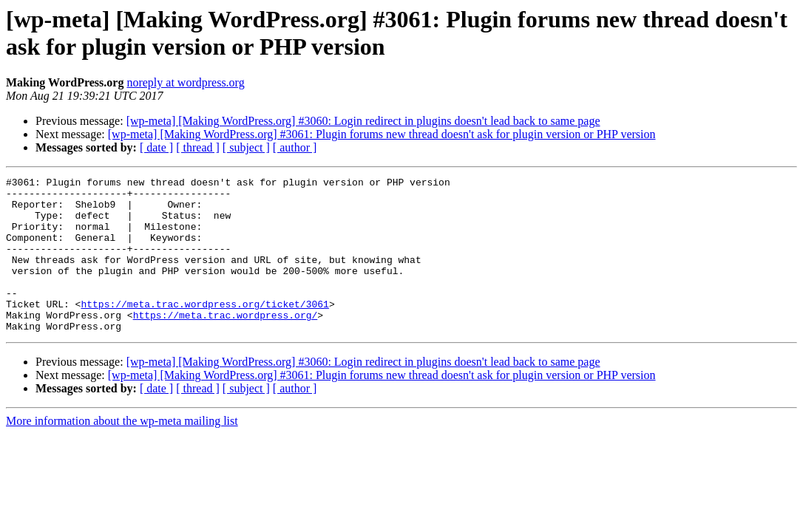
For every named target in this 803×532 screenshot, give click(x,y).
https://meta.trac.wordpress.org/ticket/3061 (204, 330)
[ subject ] (246, 147)
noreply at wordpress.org (185, 82)
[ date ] (156, 147)
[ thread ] (198, 147)
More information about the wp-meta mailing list (122, 452)
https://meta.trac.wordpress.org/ (226, 344)
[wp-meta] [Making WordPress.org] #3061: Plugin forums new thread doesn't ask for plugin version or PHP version (382, 134)
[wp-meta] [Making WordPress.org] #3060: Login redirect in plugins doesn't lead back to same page (363, 121)
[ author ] (295, 147)
